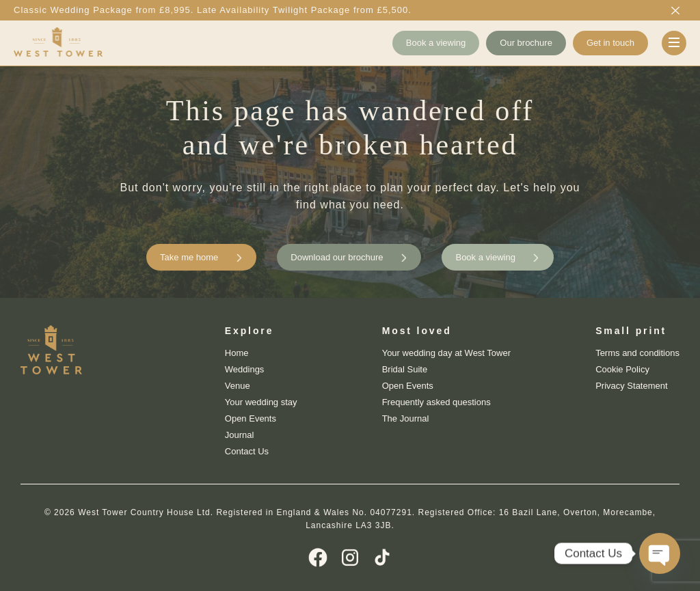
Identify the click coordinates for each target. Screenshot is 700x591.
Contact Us (247, 451)
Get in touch (610, 43)
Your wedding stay (261, 402)
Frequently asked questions (436, 402)
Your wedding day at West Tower (446, 353)
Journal (240, 435)
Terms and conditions (637, 353)
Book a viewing (436, 43)
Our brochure (526, 43)
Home (237, 353)
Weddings (245, 369)
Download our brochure (337, 257)
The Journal (406, 418)
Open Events (251, 418)
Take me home (189, 257)
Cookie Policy (622, 369)
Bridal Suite (405, 369)
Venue (238, 386)
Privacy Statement (632, 386)
